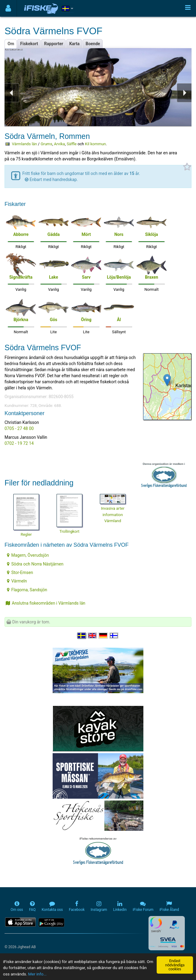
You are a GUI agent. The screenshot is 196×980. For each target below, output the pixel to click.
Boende (93, 44)
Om (11, 44)
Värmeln (17, 581)
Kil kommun (95, 144)
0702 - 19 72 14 (19, 443)
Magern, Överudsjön (28, 555)
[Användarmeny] (8, 8)
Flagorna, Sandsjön (27, 590)
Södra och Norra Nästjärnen (35, 564)
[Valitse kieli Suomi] (114, 636)
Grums (46, 144)
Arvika (59, 144)
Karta (74, 44)
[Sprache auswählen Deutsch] (103, 636)
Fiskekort (29, 44)
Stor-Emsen (20, 572)
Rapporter (54, 44)
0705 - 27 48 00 (19, 428)
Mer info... (37, 974)
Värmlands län (24, 144)
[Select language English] (93, 636)
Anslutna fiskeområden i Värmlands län (46, 603)
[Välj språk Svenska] (82, 636)
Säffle (72, 144)
